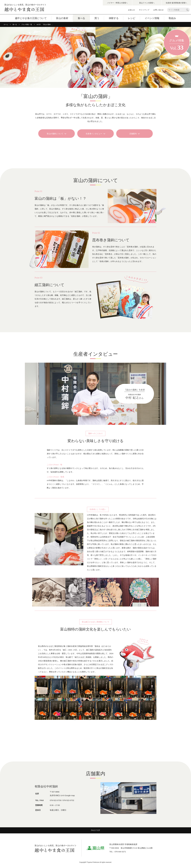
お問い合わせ (158, 10)
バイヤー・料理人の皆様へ (117, 3)
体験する (114, 18)
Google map (70, 795)
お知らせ (131, 10)
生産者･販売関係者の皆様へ (176, 3)
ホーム (6, 24)
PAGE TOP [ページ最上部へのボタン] (95, 830)
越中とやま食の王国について (31, 18)
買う (97, 18)
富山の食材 (62, 18)
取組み (172, 18)
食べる (81, 18)
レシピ (132, 18)
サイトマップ (144, 10)
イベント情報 (152, 18)
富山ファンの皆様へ (147, 3)
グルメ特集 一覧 (27, 24)
